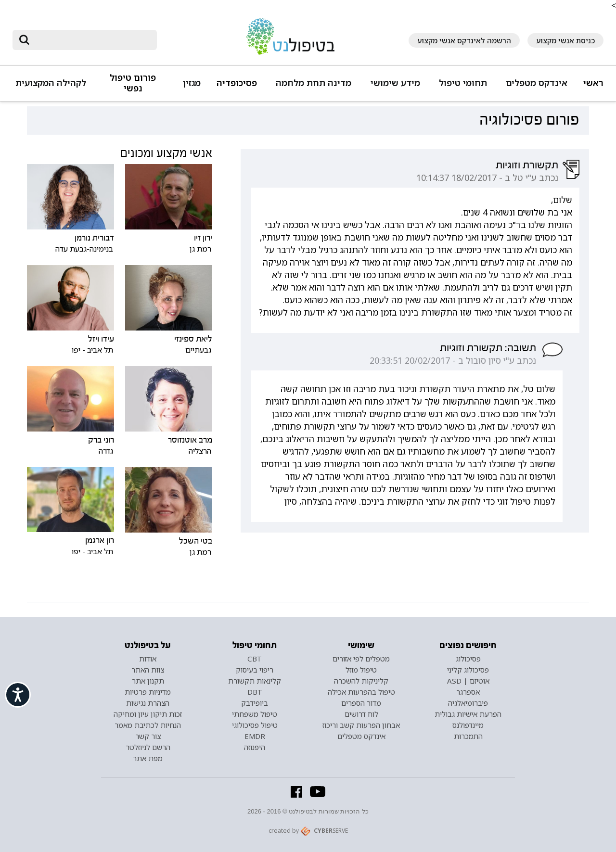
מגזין (192, 83)
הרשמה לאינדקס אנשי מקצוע (464, 40)
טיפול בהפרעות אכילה (361, 692)
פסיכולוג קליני (468, 670)
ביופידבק (255, 703)
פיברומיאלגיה (468, 703)
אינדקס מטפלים (537, 83)
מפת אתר (148, 758)
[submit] (25, 40)
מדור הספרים (361, 703)
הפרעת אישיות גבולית (468, 714)
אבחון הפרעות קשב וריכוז (361, 725)
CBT (255, 659)
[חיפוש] (91, 40)
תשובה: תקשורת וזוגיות (488, 348)
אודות (148, 659)
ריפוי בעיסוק (255, 670)
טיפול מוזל (361, 670)
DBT (255, 692)
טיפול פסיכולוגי (255, 725)
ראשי (593, 83)
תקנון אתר (148, 681)
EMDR (255, 736)
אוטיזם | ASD (468, 681)
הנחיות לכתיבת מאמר (148, 725)
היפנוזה (255, 747)
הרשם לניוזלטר (148, 747)
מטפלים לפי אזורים (361, 659)
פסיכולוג (468, 659)
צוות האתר (148, 670)
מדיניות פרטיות (148, 692)
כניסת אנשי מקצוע (565, 40)
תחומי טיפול (463, 83)
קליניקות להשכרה (361, 681)
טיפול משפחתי (255, 714)
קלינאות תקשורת (255, 681)
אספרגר (468, 692)
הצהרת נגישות (148, 703)
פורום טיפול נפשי (133, 83)
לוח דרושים (361, 714)
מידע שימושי (395, 83)
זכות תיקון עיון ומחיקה (148, 714)
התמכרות (468, 736)
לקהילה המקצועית (51, 83)
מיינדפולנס (468, 725)
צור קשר (148, 736)
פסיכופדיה (237, 83)
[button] (535, 87)
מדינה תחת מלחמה (314, 83)
